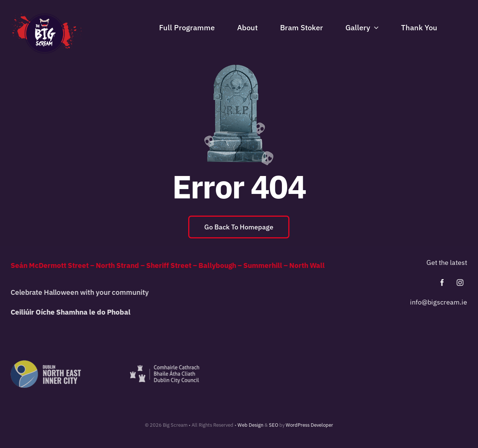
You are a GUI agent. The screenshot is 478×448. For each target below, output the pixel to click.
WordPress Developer (309, 425)
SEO (274, 425)
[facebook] (443, 282)
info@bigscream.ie (439, 302)
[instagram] (461, 282)
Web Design (250, 425)
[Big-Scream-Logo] (47, 17)
